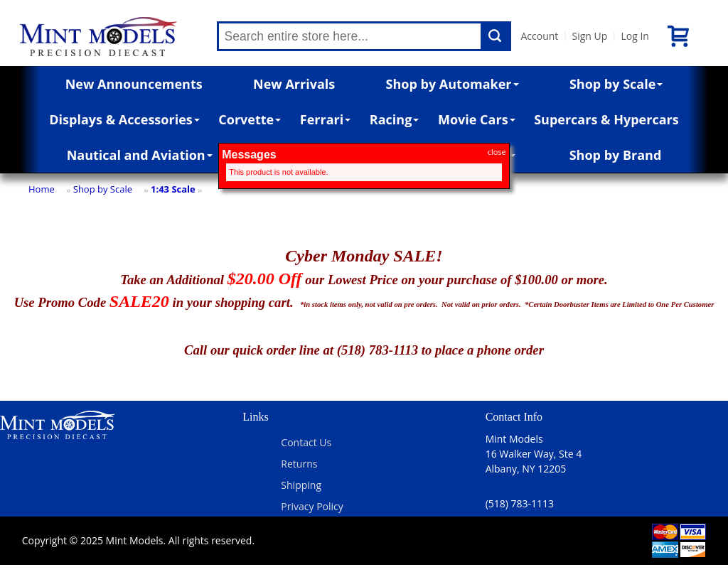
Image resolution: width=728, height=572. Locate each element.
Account (540, 36)
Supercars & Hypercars (606, 119)
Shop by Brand (616, 155)
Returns (299, 464)
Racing (395, 119)
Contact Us (306, 442)
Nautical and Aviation (140, 155)
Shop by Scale (616, 84)
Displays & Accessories (124, 119)
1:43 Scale (173, 189)
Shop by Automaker (453, 84)
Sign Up (589, 36)
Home (42, 189)
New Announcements (134, 84)
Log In (635, 36)
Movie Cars (477, 119)
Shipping (301, 485)
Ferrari (325, 119)
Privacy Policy (312, 506)
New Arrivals (294, 84)
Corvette (250, 119)
